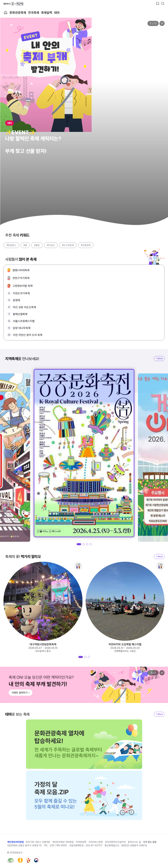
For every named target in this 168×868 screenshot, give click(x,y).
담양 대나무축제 (22, 328)
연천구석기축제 (21, 278)
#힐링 (37, 245)
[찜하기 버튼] (158, 3)
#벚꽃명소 (11, 245)
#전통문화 (86, 245)
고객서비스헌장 (96, 842)
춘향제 (16, 300)
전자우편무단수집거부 (115, 842)
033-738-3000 (58, 845)
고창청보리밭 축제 (23, 286)
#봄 (25, 245)
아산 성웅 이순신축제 (24, 307)
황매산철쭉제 (20, 314)
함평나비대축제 (21, 270)
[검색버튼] (163, 3)
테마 (57, 13)
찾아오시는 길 (134, 842)
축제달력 (47, 13)
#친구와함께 (68, 245)
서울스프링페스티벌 (24, 321)
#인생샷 (51, 245)
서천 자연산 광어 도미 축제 (28, 335)
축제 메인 (6, 12)
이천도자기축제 (21, 293)
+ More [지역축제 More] (159, 359)
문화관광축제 (18, 13)
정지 (162, 23)
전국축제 (34, 13)
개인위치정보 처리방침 (63, 842)
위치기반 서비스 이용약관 (38, 842)
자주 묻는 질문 (150, 842)
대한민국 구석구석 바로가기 (14, 4)
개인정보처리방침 (15, 842)
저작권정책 (81, 842)
